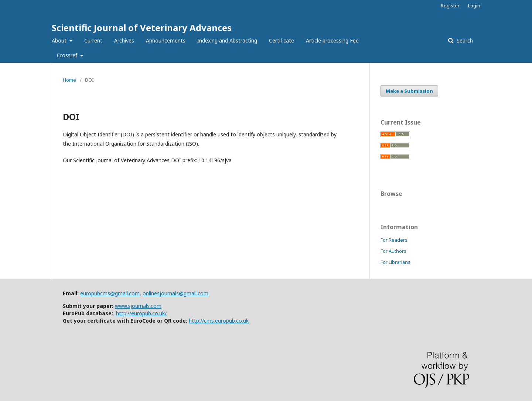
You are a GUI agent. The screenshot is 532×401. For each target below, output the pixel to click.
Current (93, 40)
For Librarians (395, 262)
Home (69, 80)
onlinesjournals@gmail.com (175, 293)
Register (450, 6)
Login (474, 6)
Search (464, 40)
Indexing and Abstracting (227, 40)
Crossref (68, 55)
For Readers (394, 240)
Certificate (282, 40)
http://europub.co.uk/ (141, 313)
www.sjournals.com (138, 306)
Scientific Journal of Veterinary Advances (142, 28)
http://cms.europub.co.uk (219, 321)
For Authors (393, 251)
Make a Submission (409, 91)
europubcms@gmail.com (110, 293)
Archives (124, 40)
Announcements (166, 40)
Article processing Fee (332, 40)
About (60, 40)
